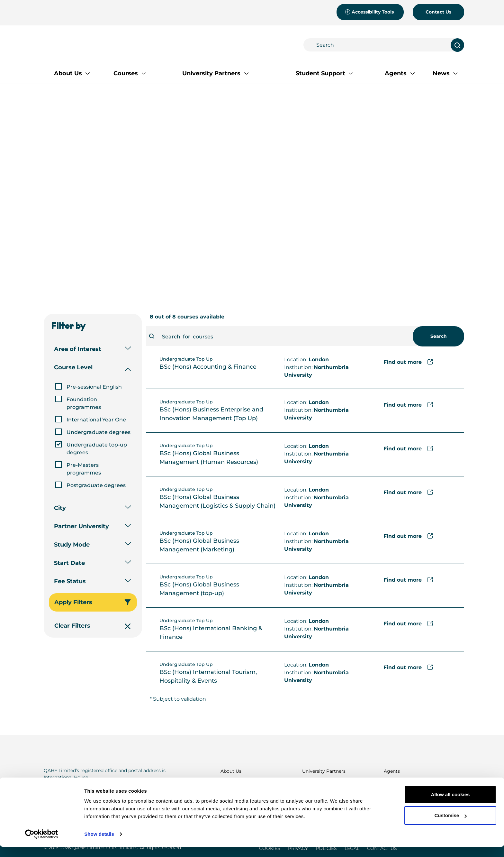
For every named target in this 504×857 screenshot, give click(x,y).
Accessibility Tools (369, 12)
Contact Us (438, 12)
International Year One (96, 420)
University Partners (324, 771)
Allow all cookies (450, 805)
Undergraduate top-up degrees (97, 449)
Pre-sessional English (94, 387)
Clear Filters (92, 626)
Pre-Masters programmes (84, 469)
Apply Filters (92, 602)
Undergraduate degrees (99, 432)
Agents (392, 771)
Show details (99, 844)
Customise (450, 826)
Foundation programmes (84, 403)
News (390, 784)
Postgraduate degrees (96, 485)
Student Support (321, 784)
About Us (231, 771)
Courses (230, 784)
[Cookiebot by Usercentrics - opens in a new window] (42, 844)
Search (439, 336)
